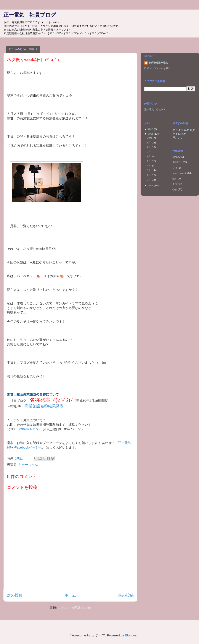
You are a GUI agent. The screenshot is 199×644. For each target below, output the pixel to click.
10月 (150, 138)
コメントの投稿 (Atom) (74, 608)
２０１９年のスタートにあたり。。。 (184, 134)
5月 (149, 161)
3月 (149, 170)
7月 (149, 152)
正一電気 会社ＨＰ (155, 109)
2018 (151, 134)
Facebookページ (27, 447)
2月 (149, 175)
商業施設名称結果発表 (44, 406)
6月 (149, 156)
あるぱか (177, 162)
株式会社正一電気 (158, 63)
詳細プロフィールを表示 (157, 68)
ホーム (70, 595)
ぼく (175, 179)
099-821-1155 (30, 429)
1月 (149, 180)
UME (175, 157)
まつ (175, 184)
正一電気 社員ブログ (30, 15)
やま (175, 189)
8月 (149, 147)
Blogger (131, 635)
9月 (149, 143)
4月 (149, 166)
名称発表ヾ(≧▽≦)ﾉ (51, 400)
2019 (151, 129)
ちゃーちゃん (28, 464)
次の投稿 (15, 595)
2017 (151, 185)
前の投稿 (126, 595)
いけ (175, 168)
